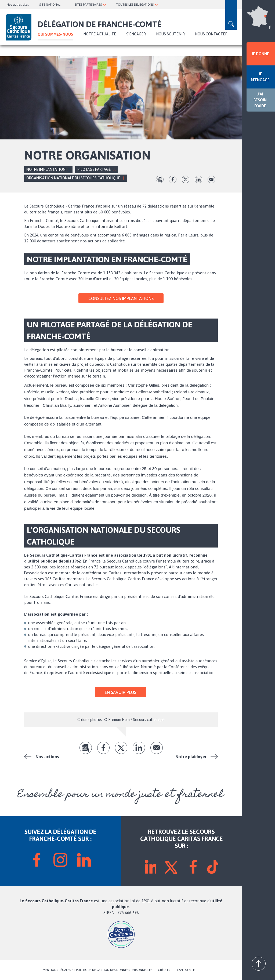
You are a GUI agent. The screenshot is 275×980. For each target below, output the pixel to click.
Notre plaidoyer (191, 757)
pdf (160, 179)
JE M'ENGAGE (260, 77)
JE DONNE (260, 54)
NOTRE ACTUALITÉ (100, 34)
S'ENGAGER (136, 34)
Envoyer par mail (211, 179)
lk (198, 179)
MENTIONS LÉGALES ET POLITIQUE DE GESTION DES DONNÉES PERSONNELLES (97, 970)
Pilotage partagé (94, 169)
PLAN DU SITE (185, 970)
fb (173, 179)
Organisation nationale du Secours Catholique (73, 178)
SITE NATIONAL (50, 5)
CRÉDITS (164, 970)
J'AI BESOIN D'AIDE (260, 100)
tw (186, 179)
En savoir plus (120, 692)
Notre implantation (46, 169)
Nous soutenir (170, 34)
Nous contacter (211, 34)
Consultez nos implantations (121, 298)
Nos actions (47, 757)
